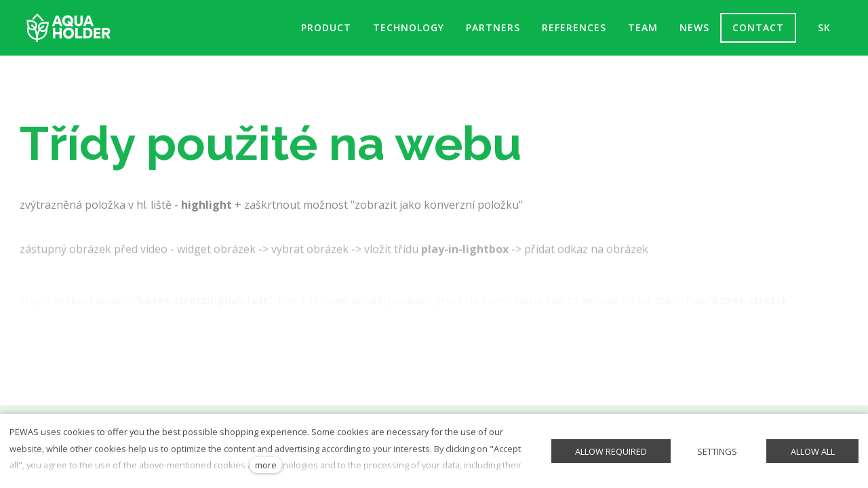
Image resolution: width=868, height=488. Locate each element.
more (266, 465)
